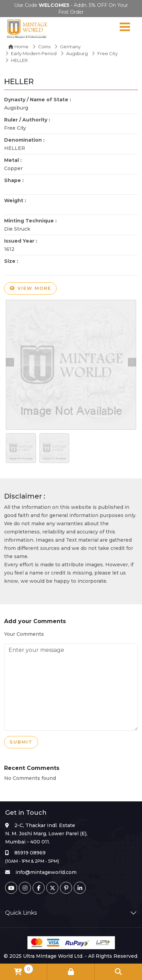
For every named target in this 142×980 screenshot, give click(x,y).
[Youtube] (11, 888)
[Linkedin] (80, 888)
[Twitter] (52, 888)
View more (30, 288)
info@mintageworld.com (46, 872)
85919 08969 (30, 853)
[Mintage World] (27, 28)
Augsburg (77, 53)
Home (18, 47)
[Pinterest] (66, 888)
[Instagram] (25, 888)
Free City (108, 53)
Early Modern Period (34, 53)
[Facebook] (39, 888)
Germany (70, 47)
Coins (44, 47)
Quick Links (21, 913)
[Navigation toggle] (125, 28)
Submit (21, 742)
